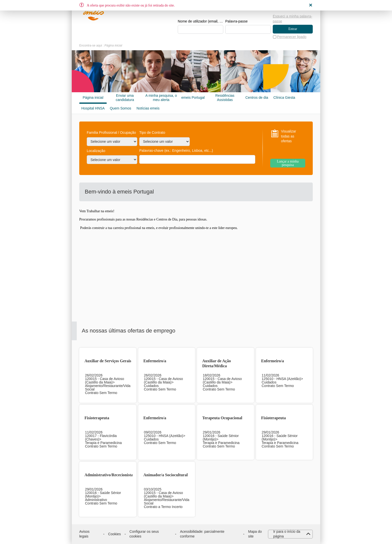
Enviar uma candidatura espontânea (125, 98)
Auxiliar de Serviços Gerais (108, 361)
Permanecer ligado (292, 37)
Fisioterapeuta (97, 418)
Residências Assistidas (225, 98)
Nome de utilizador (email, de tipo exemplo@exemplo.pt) (200, 21)
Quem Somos (120, 108)
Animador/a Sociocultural (166, 475)
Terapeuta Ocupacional (222, 418)
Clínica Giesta (284, 97)
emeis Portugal (193, 97)
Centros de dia (257, 97)
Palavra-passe (236, 21)
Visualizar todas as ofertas (288, 136)
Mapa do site (255, 534)
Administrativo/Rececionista (109, 475)
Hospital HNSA (93, 108)
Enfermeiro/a (155, 361)
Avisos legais (84, 534)
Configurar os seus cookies (144, 534)
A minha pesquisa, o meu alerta (161, 98)
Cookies (115, 534)
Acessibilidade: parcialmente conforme (202, 534)
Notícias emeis (148, 108)
